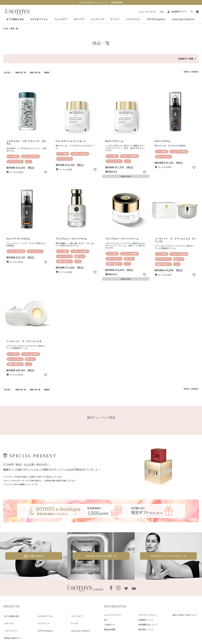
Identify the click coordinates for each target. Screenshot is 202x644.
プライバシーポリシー (148, 615)
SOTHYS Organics (156, 19)
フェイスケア (61, 19)
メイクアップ (98, 19)
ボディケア (79, 19)
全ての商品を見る (15, 19)
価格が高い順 (35, 72)
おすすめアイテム (39, 19)
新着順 (47, 72)
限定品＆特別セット (12, 626)
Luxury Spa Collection (183, 19)
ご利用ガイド (110, 624)
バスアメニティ (133, 19)
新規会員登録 (110, 629)
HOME (6, 28)
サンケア (115, 19)
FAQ (162, 12)
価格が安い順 (21, 72)
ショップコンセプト (148, 12)
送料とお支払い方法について (185, 615)
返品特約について (146, 629)
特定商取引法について (148, 624)
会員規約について (146, 620)
